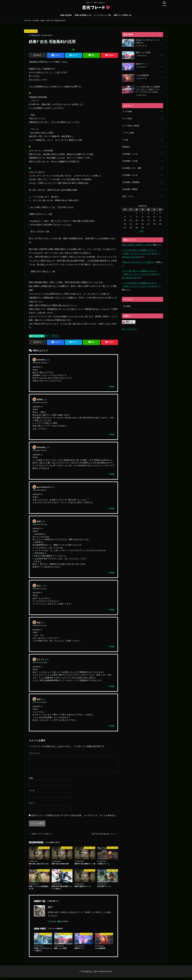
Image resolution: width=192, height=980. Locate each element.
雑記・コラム (128, 196)
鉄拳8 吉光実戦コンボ (83, 15)
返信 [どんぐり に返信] (113, 686)
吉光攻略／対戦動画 (131, 182)
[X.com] (52, 925)
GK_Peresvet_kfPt (130, 278)
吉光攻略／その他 (130, 161)
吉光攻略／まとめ (130, 175)
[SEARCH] (164, 4)
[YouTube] (63, 925)
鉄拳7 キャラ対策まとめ (123, 15)
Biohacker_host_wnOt (131, 257)
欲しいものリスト (129, 329)
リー (49, 336)
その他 (125, 140)
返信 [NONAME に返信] (113, 474)
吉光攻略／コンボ (130, 154)
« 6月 (141, 231)
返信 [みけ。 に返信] (113, 610)
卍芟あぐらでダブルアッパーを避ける (138, 262)
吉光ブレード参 (91, 974)
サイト (32, 806)
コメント (34, 753)
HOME (29, 21)
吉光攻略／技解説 (39, 21)
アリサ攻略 (127, 111)
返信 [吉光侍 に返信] (113, 434)
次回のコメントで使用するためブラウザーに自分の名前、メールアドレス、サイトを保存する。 (74, 818)
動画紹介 (126, 147)
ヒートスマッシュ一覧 (102, 15)
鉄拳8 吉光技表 (66, 15)
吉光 (57, 336)
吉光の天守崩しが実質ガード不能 (136, 245)
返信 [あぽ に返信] (113, 573)
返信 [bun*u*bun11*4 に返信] (113, 508)
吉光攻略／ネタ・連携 (132, 168)
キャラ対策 (127, 119)
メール (32, 793)
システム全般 (128, 133)
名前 (31, 781)
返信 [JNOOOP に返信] (113, 387)
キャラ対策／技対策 (131, 126)
